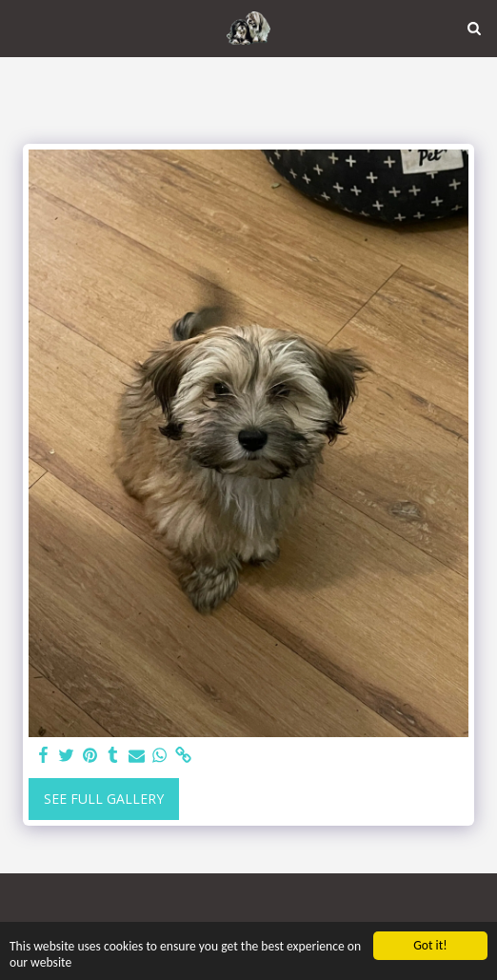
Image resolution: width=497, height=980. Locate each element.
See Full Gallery (104, 799)
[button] (21, 27)
